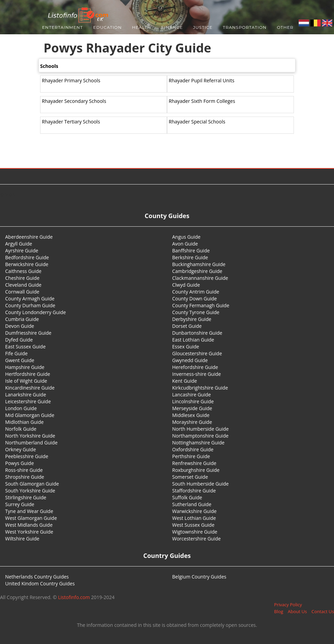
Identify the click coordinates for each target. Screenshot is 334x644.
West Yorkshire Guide (29, 532)
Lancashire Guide (192, 395)
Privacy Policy (288, 605)
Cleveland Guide (23, 285)
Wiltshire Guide (22, 539)
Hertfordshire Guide (28, 374)
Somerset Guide (190, 477)
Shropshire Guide (25, 477)
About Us (297, 611)
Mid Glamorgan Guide (30, 415)
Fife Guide (16, 353)
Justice (203, 27)
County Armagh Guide (30, 299)
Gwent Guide (20, 360)
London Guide (21, 408)
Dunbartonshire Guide (197, 333)
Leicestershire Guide (28, 401)
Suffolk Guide (187, 497)
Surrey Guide (20, 504)
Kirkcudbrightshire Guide (200, 388)
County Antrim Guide (196, 292)
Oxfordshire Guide (193, 449)
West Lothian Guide (194, 518)
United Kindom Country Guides (40, 583)
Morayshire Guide (192, 422)
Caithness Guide (23, 271)
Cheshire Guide (22, 278)
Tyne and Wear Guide (29, 511)
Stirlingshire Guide (26, 497)
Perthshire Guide (191, 456)
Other (285, 27)
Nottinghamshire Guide (198, 443)
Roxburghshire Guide (196, 470)
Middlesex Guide (191, 415)
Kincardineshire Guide (30, 388)
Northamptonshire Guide (200, 436)
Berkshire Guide (190, 257)
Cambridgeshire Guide (197, 271)
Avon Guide (185, 244)
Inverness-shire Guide (196, 374)
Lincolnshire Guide (193, 401)
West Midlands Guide (29, 525)
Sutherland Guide (192, 504)
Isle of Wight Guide (26, 381)
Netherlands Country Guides (37, 577)
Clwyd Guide (186, 285)
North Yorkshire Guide (30, 436)
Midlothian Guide (25, 422)
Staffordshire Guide (194, 491)
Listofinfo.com (74, 597)
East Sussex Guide (25, 347)
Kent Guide (184, 381)
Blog (279, 611)
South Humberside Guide (200, 484)
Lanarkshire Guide (26, 395)
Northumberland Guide (31, 443)
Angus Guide (186, 237)
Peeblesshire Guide (27, 456)
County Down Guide (194, 299)
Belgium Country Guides (199, 577)
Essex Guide (186, 347)
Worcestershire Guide (196, 539)
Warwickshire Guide (194, 511)
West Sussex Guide (193, 525)
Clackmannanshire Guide (200, 278)
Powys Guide (20, 463)
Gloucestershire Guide (197, 353)
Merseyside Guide (192, 408)
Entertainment (63, 27)
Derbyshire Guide (192, 319)
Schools (49, 66)
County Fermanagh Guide (201, 305)
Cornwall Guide (22, 292)
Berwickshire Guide (27, 264)
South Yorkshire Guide (30, 491)
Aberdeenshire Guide (29, 237)
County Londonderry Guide (35, 312)
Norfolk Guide (21, 429)
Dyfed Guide (19, 340)
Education (108, 27)
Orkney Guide (21, 449)
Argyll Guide (19, 244)
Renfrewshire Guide (194, 463)
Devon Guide (20, 326)
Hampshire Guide (25, 367)
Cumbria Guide (22, 319)
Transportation (245, 27)
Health (141, 27)
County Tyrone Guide (196, 312)
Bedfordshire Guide (27, 257)
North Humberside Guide (200, 429)
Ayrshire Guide (22, 251)
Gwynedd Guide (190, 360)
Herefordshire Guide (195, 367)
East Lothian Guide (193, 340)
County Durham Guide (30, 305)
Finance (172, 27)
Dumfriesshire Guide (28, 333)
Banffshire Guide (191, 251)
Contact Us (323, 611)
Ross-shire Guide (24, 470)
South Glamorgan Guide (32, 484)
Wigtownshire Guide (195, 532)
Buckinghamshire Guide (199, 264)
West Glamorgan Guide (31, 518)
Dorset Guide (187, 326)
